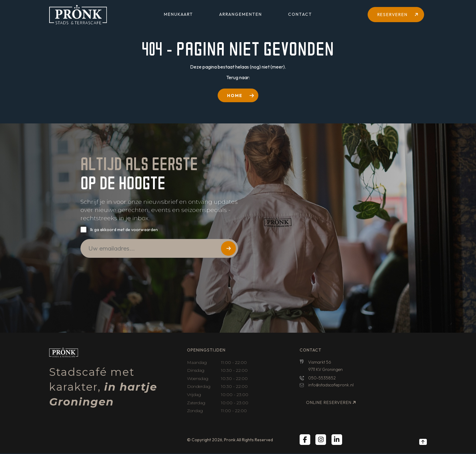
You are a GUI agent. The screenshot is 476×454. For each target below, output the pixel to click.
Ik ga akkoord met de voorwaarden (124, 230)
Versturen (228, 250)
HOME (235, 96)
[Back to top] (423, 442)
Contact (300, 15)
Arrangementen (241, 15)
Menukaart (178, 15)
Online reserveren (329, 403)
